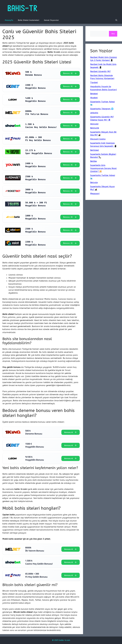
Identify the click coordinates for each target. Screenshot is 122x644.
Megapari (95, 193)
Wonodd (94, 124)
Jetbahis (94, 113)
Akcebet (94, 98)
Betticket (95, 150)
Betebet (94, 94)
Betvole (94, 182)
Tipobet (94, 82)
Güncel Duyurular (51, 20)
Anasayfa (9, 20)
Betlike (93, 161)
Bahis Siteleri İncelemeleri (29, 20)
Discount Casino (98, 139)
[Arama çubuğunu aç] (116, 20)
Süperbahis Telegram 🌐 (102, 109)
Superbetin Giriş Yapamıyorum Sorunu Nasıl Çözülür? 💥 (103, 168)
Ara (113, 34)
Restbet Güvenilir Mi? (100, 71)
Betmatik (95, 128)
